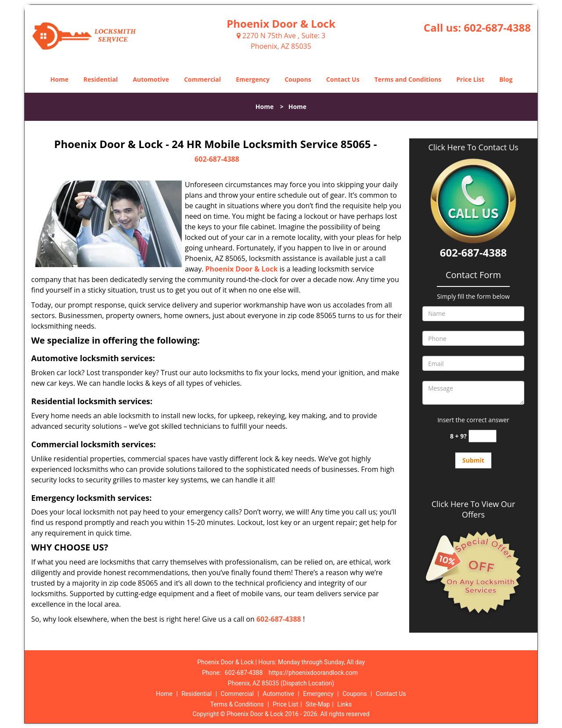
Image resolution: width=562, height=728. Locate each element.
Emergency (253, 79)
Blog (506, 79)
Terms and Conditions (408, 79)
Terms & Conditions (237, 704)
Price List (470, 79)
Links (344, 704)
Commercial (202, 79)
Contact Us (343, 79)
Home (59, 79)
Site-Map (318, 704)
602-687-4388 (497, 27)
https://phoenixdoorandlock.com (313, 673)
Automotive (151, 79)
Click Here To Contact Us (473, 147)
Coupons (298, 79)
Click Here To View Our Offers (474, 509)
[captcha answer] (483, 436)
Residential (101, 79)
